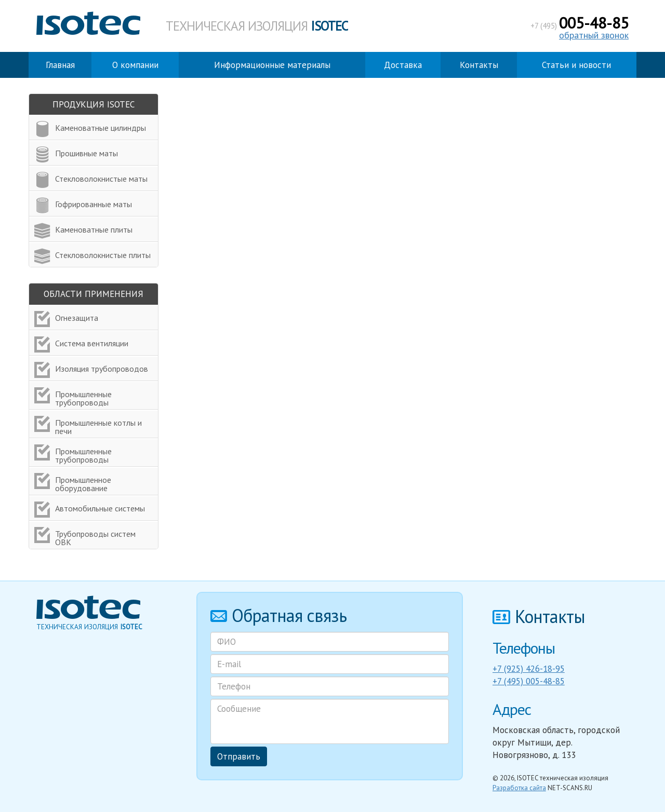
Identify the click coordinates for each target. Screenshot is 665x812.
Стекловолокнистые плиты (103, 255)
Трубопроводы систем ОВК (95, 538)
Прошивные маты (87, 153)
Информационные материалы (272, 65)
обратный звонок (594, 35)
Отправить (239, 756)
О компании (135, 65)
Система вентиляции (92, 343)
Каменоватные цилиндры (101, 128)
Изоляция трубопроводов (102, 369)
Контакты (479, 65)
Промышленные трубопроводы (83, 398)
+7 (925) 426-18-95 (529, 669)
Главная (60, 65)
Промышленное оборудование (83, 484)
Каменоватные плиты (94, 229)
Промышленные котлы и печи (98, 427)
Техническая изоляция (257, 26)
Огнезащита (77, 318)
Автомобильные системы (100, 508)
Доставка (403, 65)
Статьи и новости (576, 65)
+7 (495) (580, 26)
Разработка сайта (519, 788)
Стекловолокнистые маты (101, 179)
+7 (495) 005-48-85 (529, 681)
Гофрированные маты (94, 204)
